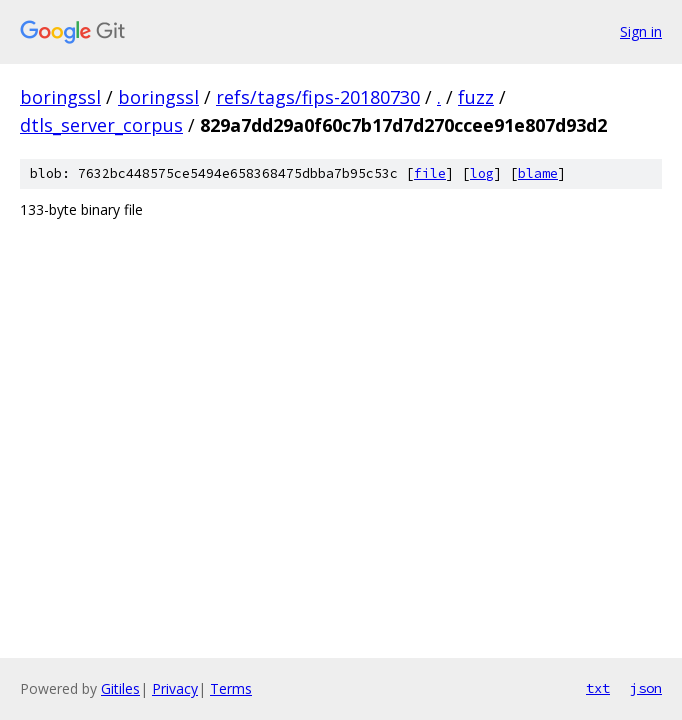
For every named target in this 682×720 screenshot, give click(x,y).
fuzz (476, 97)
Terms (231, 688)
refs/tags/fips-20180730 (318, 97)
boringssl (60, 97)
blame (538, 173)
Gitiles (120, 688)
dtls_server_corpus (101, 125)
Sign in (641, 31)
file (430, 173)
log (482, 173)
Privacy (175, 688)
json (646, 688)
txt (598, 688)
